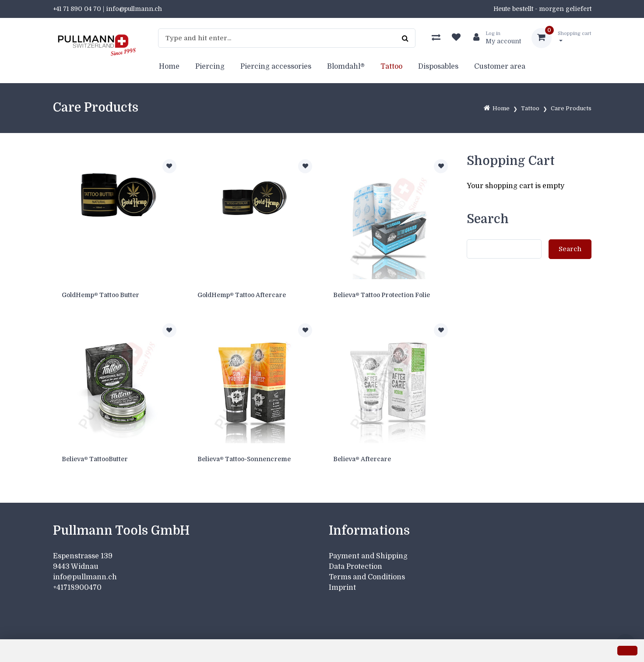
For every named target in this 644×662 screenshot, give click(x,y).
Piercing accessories (276, 67)
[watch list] (456, 38)
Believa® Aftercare (362, 459)
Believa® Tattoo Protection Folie (382, 295)
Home (169, 67)
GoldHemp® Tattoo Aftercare (242, 295)
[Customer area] (494, 38)
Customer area (500, 67)
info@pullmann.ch (86, 577)
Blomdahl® (346, 67)
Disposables (438, 67)
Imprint (342, 588)
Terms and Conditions (367, 577)
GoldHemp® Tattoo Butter (100, 295)
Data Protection (355, 567)
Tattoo (391, 67)
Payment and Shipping (368, 556)
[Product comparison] (436, 38)
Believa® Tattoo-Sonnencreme (244, 459)
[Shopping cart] (561, 38)
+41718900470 (77, 588)
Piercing (210, 67)
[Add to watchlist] (169, 166)
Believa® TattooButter (95, 459)
